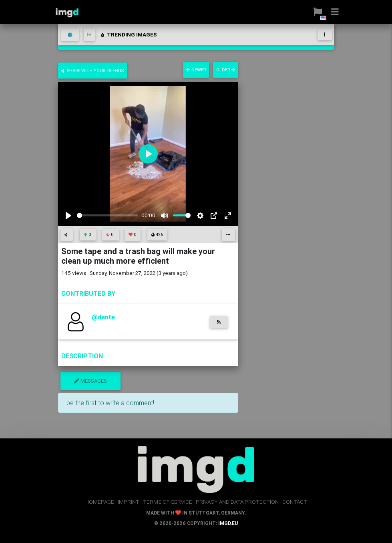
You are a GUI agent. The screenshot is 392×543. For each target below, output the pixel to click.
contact (295, 502)
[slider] (108, 215)
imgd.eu (228, 523)
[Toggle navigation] (325, 35)
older (226, 70)
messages (90, 381)
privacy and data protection (237, 502)
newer (196, 70)
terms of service (168, 502)
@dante (103, 317)
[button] (315, 12)
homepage (100, 502)
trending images (128, 34)
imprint (129, 502)
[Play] (68, 216)
